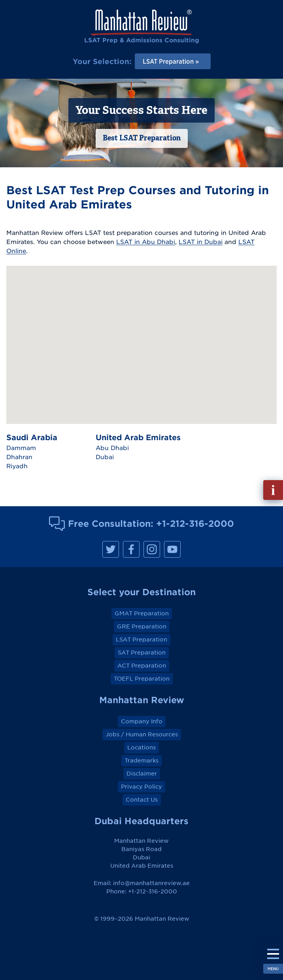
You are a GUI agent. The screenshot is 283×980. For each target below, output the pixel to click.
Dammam (21, 448)
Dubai (105, 457)
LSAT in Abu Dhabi (146, 242)
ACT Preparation (142, 666)
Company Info (142, 721)
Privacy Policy (141, 787)
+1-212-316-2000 (195, 523)
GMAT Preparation (142, 613)
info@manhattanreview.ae (151, 883)
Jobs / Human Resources (142, 734)
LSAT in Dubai (201, 242)
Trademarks (141, 761)
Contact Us (142, 800)
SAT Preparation (142, 653)
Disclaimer (142, 774)
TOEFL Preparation (142, 679)
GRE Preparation (142, 626)
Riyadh (17, 466)
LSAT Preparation (141, 639)
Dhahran (19, 457)
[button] (124, 322)
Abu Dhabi (112, 448)
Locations (141, 747)
